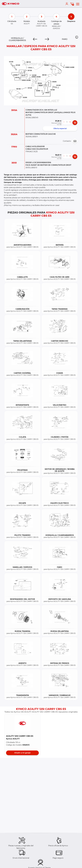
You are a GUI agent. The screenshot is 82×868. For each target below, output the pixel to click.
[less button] (64, 122)
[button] (77, 37)
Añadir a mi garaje (22, 753)
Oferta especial (60, 129)
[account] (67, 4)
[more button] (70, 122)
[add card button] (75, 123)
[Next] (47, 39)
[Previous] (35, 39)
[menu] (78, 4)
